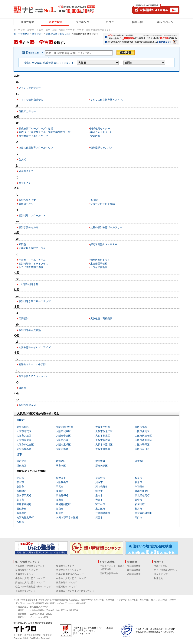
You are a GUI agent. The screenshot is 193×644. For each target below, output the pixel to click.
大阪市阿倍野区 (65, 427)
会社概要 (18, 635)
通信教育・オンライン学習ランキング (75, 591)
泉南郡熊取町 (142, 491)
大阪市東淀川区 (104, 445)
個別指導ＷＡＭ (27, 405)
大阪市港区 (62, 449)
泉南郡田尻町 (24, 495)
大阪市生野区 (103, 427)
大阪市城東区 (63, 431)
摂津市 (99, 491)
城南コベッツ (26, 204)
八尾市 (20, 522)
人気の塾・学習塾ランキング (30, 566)
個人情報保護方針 (33, 635)
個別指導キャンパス (101, 148)
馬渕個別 (24, 319)
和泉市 (138, 478)
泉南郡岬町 (62, 495)
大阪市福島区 (24, 449)
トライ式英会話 (99, 267)
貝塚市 (99, 482)
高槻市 (60, 500)
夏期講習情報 (134, 570)
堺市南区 (61, 466)
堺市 (19, 454)
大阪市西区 (62, 440)
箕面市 (99, 518)
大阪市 (21, 420)
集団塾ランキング (65, 566)
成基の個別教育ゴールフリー (106, 227)
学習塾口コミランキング (69, 570)
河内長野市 (101, 487)
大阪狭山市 (62, 482)
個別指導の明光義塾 (30, 330)
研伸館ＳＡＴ (26, 171)
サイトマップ (161, 574)
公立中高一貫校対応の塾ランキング (33, 587)
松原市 (60, 513)
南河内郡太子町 (25, 518)
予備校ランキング (24, 574)
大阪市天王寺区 (143, 436)
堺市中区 (100, 461)
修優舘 (94, 200)
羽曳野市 (21, 509)
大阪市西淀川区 (143, 440)
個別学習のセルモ (28, 227)
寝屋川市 (140, 504)
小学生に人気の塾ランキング (30, 578)
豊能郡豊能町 (24, 504)
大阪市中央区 (63, 436)
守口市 (138, 518)
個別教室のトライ (100, 260)
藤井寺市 (21, 513)
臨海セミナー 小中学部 (32, 364)
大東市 (99, 500)
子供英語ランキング (25, 591)
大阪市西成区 (103, 440)
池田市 (20, 478)
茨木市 (20, 482)
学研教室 (95, 136)
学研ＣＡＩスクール (101, 132)
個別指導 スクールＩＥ (32, 216)
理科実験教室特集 (109, 573)
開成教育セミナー (100, 129)
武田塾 (22, 244)
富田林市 (100, 504)
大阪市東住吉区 (25, 445)
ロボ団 (22, 388)
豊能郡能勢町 (63, 504)
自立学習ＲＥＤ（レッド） (33, 376)
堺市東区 (21, 466)
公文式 (22, 159)
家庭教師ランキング (66, 583)
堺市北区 (21, 461)
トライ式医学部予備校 (31, 267)
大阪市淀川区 (142, 449)
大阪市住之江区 (104, 431)
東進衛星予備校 (99, 264)
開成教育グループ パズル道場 (36, 129)
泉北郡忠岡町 (142, 495)
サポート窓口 (161, 566)
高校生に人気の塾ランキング (30, 583)
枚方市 (138, 509)
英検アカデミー (27, 111)
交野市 (20, 487)
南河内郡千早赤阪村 (67, 518)
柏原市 (138, 482)
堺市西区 (140, 461)
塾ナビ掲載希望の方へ (165, 570)
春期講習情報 (134, 566)
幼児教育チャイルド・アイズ (35, 347)
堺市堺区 (61, 461)
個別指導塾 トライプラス (33, 264)
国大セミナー (26, 183)
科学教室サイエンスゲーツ (33, 136)
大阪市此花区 (24, 431)
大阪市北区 (141, 427)
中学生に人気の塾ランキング (71, 578)
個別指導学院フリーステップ (35, 301)
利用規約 (159, 578)
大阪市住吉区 (142, 431)
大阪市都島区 (103, 449)
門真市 (60, 487)
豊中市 (138, 500)
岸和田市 (140, 487)
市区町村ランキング (66, 587)
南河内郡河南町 (143, 513)
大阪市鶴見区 (103, 436)
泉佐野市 (100, 478)
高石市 (20, 500)
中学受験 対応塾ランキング (70, 574)
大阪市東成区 (63, 445)
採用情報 (47, 635)
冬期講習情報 (134, 574)
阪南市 (60, 509)
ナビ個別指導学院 (28, 284)
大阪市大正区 (24, 436)
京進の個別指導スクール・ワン (36, 148)
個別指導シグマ (27, 200)
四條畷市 (21, 491)
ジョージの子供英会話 (103, 204)
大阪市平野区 (142, 445)
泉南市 (99, 495)
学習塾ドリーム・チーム (32, 260)
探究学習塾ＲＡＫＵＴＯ (104, 244)
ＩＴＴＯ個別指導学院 (31, 100)
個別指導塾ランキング (27, 570)
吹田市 (60, 491)
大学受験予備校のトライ (32, 248)
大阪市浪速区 (24, 440)
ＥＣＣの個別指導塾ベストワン (107, 100)
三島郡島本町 (103, 513)
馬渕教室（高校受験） (103, 319)
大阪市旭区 (23, 427)
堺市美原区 (101, 466)
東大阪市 (100, 509)
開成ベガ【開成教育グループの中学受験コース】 (46, 132)
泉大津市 (61, 478)
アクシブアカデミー (30, 88)
